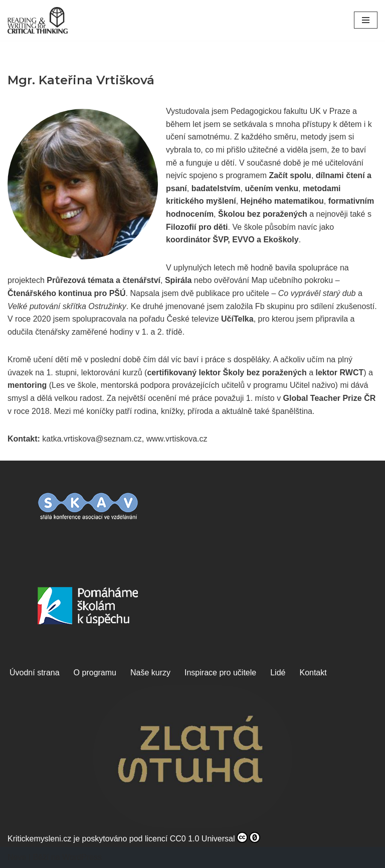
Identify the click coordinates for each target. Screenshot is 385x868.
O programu (95, 673)
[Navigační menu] (366, 20)
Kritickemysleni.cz (39, 839)
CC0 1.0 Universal (215, 837)
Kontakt (313, 673)
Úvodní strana (35, 673)
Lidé (278, 673)
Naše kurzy (150, 673)
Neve (17, 857)
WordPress (82, 857)
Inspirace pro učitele (220, 673)
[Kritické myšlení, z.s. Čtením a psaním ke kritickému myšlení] (38, 20)
